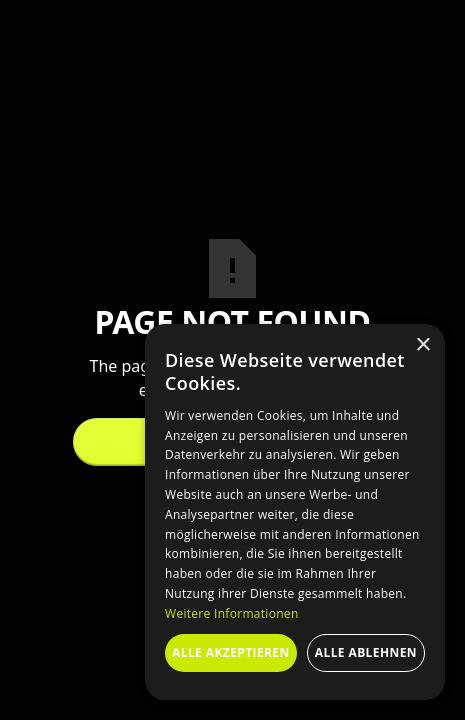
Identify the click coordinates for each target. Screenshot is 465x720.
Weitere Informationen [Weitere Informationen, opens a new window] (232, 613)
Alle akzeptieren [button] (231, 652)
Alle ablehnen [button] (366, 652)
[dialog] (295, 512)
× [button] (422, 345)
